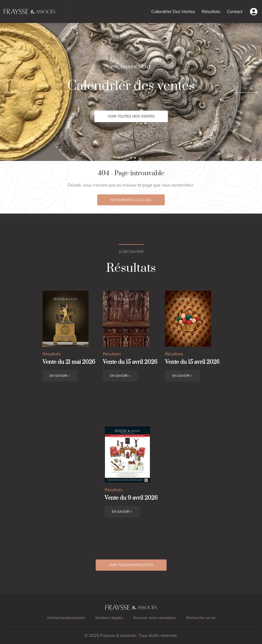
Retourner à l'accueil (131, 200)
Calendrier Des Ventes (173, 11)
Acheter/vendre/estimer (66, 618)
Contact (235, 11)
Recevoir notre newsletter (155, 618)
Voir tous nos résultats (131, 565)
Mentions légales (109, 618)
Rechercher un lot (201, 618)
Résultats (211, 11)
